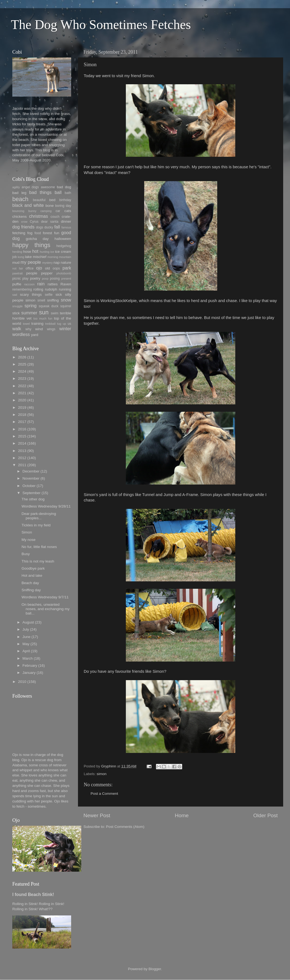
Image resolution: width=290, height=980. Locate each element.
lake (28, 257)
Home (182, 815)
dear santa (50, 222)
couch (55, 217)
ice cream (63, 252)
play (25, 279)
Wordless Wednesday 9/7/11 (45, 597)
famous (66, 227)
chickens (20, 217)
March (28, 658)
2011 (22, 465)
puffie (17, 284)
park (67, 268)
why (28, 329)
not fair (18, 268)
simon (101, 774)
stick (16, 313)
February (30, 666)
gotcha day (37, 239)
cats (68, 211)
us (69, 324)
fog (30, 233)
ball (58, 192)
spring (30, 306)
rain (41, 284)
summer (29, 313)
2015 (22, 436)
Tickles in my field (36, 525)
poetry (35, 278)
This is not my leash (38, 561)
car (58, 211)
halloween (63, 239)
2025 (22, 364)
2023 (22, 379)
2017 (22, 422)
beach (20, 199)
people (32, 273)
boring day (63, 206)
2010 (22, 682)
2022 (22, 386)
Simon (27, 532)
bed (52, 200)
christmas (38, 216)
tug (59, 324)
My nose (29, 540)
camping (46, 211)
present (66, 279)
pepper (47, 273)
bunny (32, 211)
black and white (28, 205)
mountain (65, 257)
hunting (44, 252)
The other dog (33, 499)
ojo (39, 268)
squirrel (66, 306)
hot (35, 251)
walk (17, 329)
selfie (49, 295)
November (31, 478)
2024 (22, 371)
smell (41, 300)
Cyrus (34, 222)
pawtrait (18, 273)
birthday (65, 200)
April (26, 651)
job (14, 257)
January (29, 673)
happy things (31, 245)
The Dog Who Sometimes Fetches (101, 24)
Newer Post (97, 815)
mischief (40, 257)
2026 (22, 357)
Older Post (266, 815)
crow (24, 222)
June (26, 637)
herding (17, 252)
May (26, 644)
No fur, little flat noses (39, 547)
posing (55, 279)
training (37, 324)
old (47, 268)
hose (27, 252)
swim (55, 313)
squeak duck (49, 306)
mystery (47, 263)
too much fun (43, 318)
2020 (22, 400)
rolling (38, 289)
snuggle (18, 306)
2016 (22, 429)
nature (66, 263)
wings (51, 329)
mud (16, 263)
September (31, 493)
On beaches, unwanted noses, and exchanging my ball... (46, 609)
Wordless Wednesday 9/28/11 (46, 506)
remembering (22, 289)
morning (53, 257)
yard (34, 335)
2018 (22, 415)
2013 (22, 451)
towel (26, 324)
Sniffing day (31, 590)
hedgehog (64, 246)
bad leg (19, 193)
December (31, 471)
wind (39, 329)
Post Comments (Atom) (125, 827)
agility (16, 187)
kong (21, 257)
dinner (66, 221)
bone (50, 206)
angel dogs (30, 187)
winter (65, 329)
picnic (17, 279)
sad (15, 295)
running (65, 289)
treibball (50, 324)
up (64, 324)
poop (45, 279)
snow (66, 300)
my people (31, 262)
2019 (22, 408)
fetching (19, 233)
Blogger (155, 969)
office (30, 268)
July (26, 629)
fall (57, 227)
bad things (40, 192)
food (38, 233)
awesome (48, 187)
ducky (49, 227)
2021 (22, 393)
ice (52, 252)
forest (48, 233)
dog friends (23, 227)
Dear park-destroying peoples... (39, 516)
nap (56, 263)
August (28, 622)
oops (56, 268)
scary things (31, 295)
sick (59, 295)
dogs (40, 227)
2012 (22, 458)
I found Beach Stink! (33, 895)
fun (57, 233)
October (29, 486)
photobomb (64, 273)
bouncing (18, 211)
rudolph (51, 289)
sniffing (53, 300)
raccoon (29, 284)
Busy (26, 554)
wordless (21, 334)
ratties (53, 284)
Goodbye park (33, 568)
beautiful (39, 200)
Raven (66, 284)
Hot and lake (32, 575)
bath (68, 193)
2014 (22, 443)
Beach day (30, 583)
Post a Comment (104, 794)
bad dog (64, 187)
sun (44, 312)
